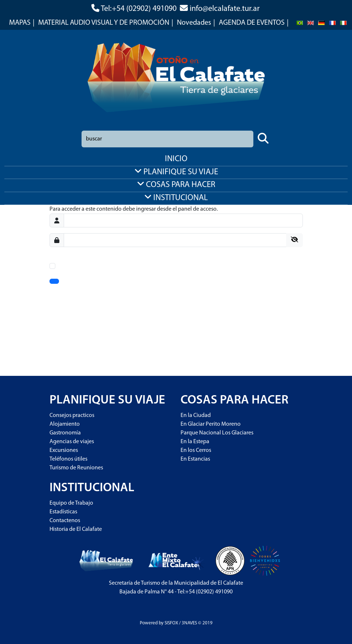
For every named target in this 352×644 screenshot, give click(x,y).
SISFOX (171, 623)
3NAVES (189, 623)
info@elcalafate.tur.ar (225, 9)
